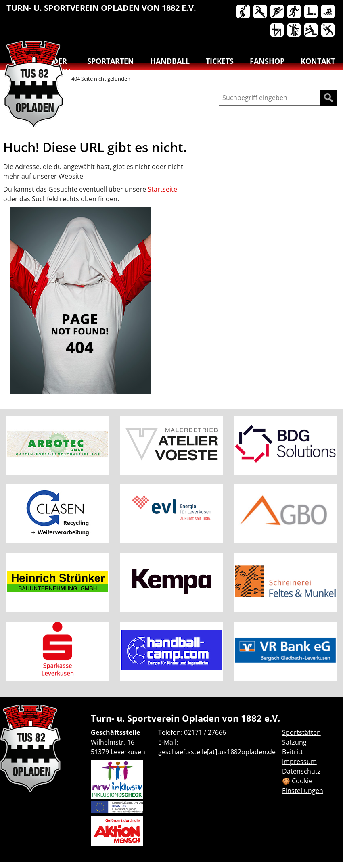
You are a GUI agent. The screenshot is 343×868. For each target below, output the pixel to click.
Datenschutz (301, 771)
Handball (261, 12)
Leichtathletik (278, 12)
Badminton (328, 31)
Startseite (162, 189)
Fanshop (267, 61)
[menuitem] (244, 13)
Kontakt (318, 61)
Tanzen (295, 31)
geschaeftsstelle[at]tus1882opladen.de (217, 752)
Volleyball (312, 31)
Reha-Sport (312, 12)
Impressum (299, 762)
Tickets (220, 61)
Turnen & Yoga (278, 31)
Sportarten (111, 61)
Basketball (244, 12)
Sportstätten (301, 732)
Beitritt (293, 752)
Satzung (294, 742)
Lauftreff (295, 12)
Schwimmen (328, 12)
